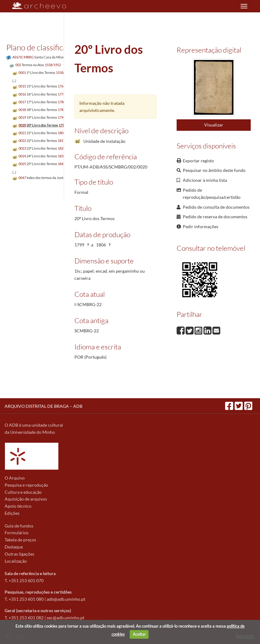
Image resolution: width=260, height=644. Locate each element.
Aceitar (139, 634)
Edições (12, 513)
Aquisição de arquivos (26, 499)
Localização (16, 561)
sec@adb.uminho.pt (65, 618)
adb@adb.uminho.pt (66, 599)
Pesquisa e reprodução (26, 485)
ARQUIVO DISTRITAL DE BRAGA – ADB (44, 406)
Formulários (17, 533)
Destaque (14, 547)
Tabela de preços (20, 540)
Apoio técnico (18, 506)
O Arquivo (15, 478)
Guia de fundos (19, 526)
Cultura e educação (23, 492)
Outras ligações (19, 554)
